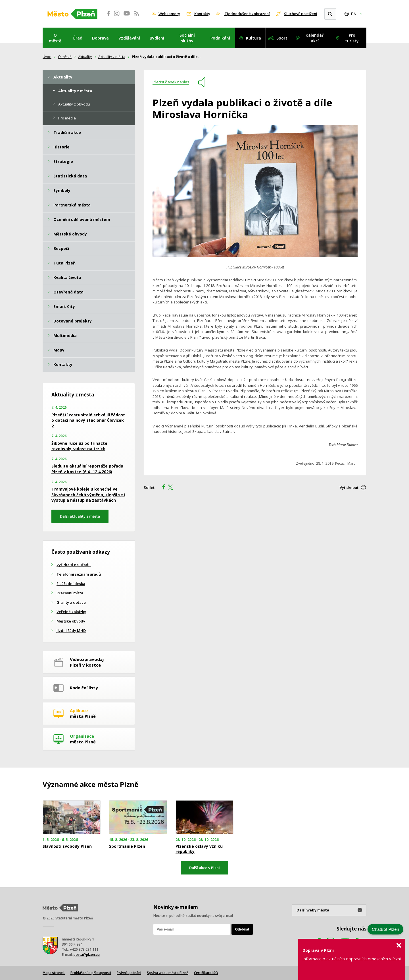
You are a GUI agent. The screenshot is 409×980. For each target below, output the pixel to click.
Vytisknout (349, 487)
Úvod (47, 57)
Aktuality (85, 57)
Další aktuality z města (80, 516)
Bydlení (157, 38)
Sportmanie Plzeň (127, 846)
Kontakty (202, 14)
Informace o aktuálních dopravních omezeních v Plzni (352, 959)
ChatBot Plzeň (385, 929)
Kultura (253, 38)
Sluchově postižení (301, 14)
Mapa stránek (54, 973)
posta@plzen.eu (87, 955)
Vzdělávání (129, 38)
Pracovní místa (70, 593)
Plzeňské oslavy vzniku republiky (199, 849)
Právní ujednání (129, 973)
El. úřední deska (71, 584)
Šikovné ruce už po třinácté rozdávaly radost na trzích (79, 446)
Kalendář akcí (315, 38)
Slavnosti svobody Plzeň (67, 846)
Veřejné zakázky (71, 612)
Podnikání (220, 38)
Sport (282, 38)
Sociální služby (187, 38)
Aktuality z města (112, 57)
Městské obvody (71, 621)
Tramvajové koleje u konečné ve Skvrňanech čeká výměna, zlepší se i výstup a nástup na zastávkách (88, 495)
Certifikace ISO (206, 973)
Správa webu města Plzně (168, 973)
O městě (55, 38)
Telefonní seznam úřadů (79, 574)
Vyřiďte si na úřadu (74, 565)
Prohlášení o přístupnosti (91, 973)
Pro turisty (352, 38)
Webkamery (169, 14)
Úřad (78, 38)
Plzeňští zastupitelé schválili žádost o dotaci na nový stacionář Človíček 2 (88, 420)
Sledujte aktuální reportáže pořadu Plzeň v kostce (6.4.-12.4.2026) (87, 469)
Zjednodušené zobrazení (247, 14)
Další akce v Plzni (204, 868)
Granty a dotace (71, 602)
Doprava (100, 38)
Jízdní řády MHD (71, 630)
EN (354, 14)
